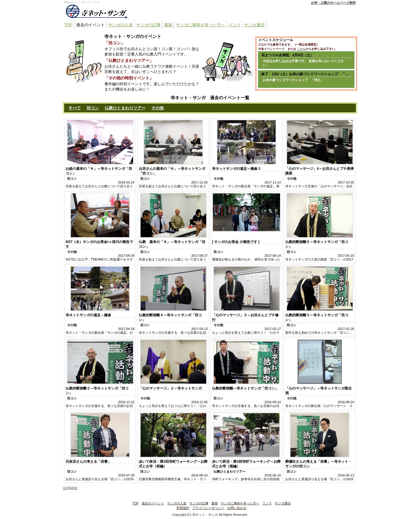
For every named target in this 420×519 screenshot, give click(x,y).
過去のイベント (90, 25)
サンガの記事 (148, 25)
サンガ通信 (254, 25)
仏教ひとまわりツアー (125, 108)
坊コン (93, 108)
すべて (75, 108)
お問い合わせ (237, 508)
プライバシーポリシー (208, 508)
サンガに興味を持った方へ (200, 25)
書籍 (168, 25)
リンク (235, 25)
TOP (68, 25)
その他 (157, 108)
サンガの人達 (120, 25)
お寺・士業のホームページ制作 (333, 3)
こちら (301, 49)
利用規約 (183, 508)
